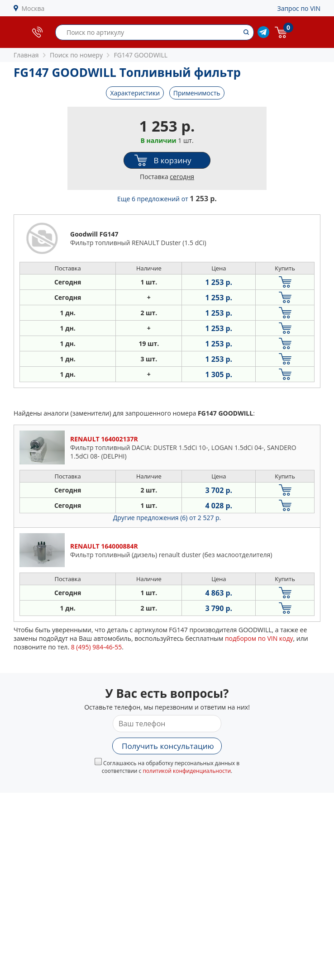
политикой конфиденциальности (187, 771)
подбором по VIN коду (259, 638)
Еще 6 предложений (167, 199)
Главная (26, 55)
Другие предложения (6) (167, 518)
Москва (33, 8)
